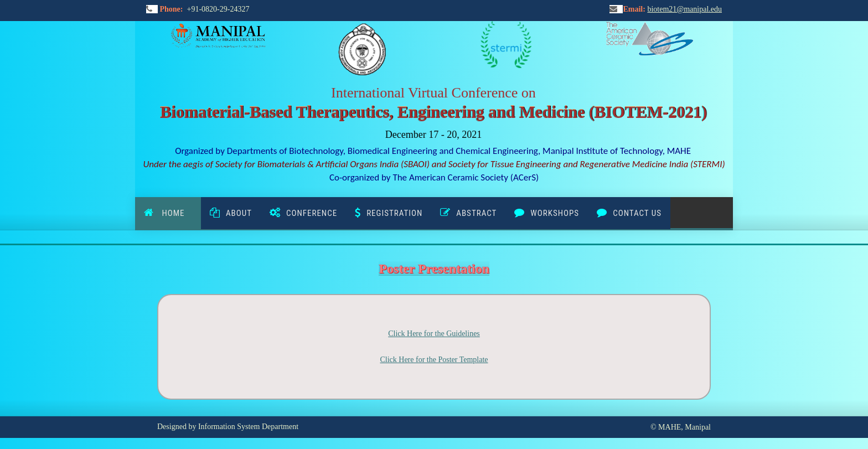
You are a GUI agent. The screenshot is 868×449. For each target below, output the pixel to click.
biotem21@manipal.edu (684, 9)
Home (176, 213)
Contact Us (637, 213)
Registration (394, 213)
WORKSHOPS (555, 213)
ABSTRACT (476, 213)
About (239, 213)
